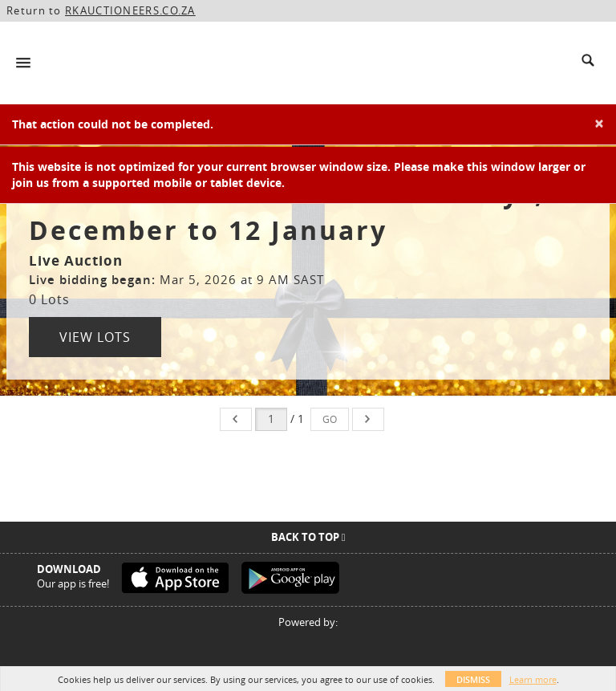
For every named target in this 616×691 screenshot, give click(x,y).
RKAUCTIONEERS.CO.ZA (130, 10)
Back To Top (308, 537)
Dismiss (473, 679)
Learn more (533, 679)
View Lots (95, 337)
